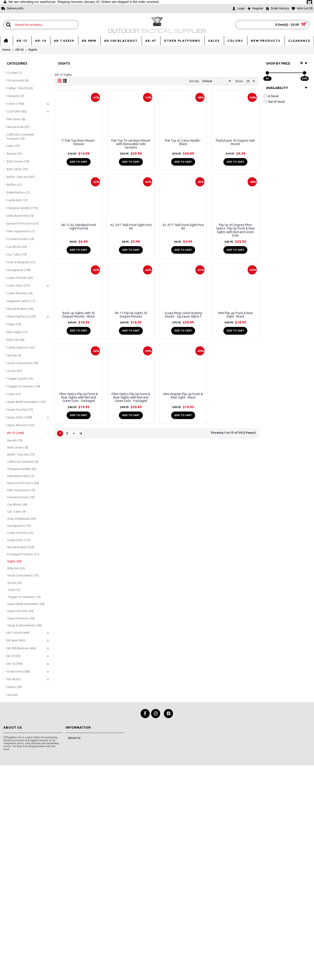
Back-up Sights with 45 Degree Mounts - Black (79, 315)
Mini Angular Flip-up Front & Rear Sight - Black (183, 396)
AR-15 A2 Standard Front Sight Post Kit (79, 227)
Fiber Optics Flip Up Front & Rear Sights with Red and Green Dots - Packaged (79, 397)
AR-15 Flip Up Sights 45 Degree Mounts (131, 315)
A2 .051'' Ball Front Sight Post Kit (131, 227)
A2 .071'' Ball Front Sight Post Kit (183, 227)
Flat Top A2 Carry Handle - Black (183, 142)
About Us (73, 738)
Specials (12, 695)
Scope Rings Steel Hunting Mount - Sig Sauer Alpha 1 (183, 315)
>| (81, 433)
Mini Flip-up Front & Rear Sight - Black (235, 315)
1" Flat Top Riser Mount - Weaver (79, 142)
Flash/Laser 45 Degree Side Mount (235, 142)
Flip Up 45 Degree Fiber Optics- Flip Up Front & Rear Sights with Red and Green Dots (235, 230)
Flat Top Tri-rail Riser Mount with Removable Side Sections (131, 144)
